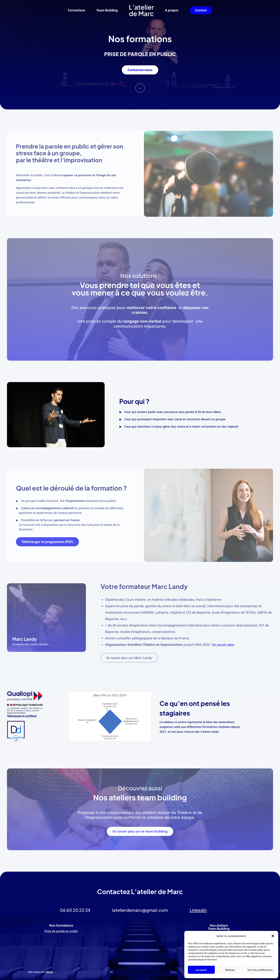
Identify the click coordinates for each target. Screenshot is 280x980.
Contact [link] (201, 10)
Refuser (230, 970)
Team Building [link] (107, 10)
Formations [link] (77, 10)
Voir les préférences (260, 970)
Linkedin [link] (198, 910)
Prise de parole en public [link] (61, 931)
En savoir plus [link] (223, 645)
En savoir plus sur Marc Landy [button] (129, 658)
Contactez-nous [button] (140, 70)
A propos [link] (172, 10)
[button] (273, 936)
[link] (142, 10)
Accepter (201, 970)
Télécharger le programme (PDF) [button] (47, 542)
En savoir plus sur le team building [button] (140, 831)
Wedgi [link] (49, 972)
